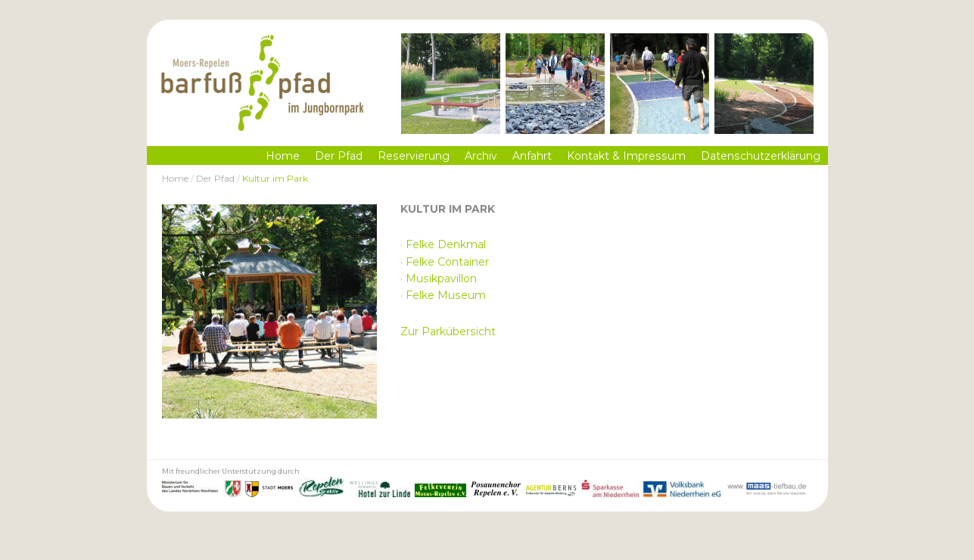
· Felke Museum (443, 295)
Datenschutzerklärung (761, 156)
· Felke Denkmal (443, 244)
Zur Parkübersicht (448, 331)
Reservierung (414, 156)
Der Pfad (339, 156)
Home (283, 156)
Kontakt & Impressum (626, 156)
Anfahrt (532, 156)
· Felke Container (445, 262)
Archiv (481, 156)
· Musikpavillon (439, 278)
